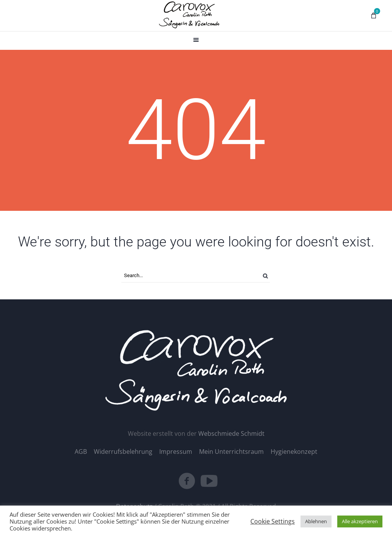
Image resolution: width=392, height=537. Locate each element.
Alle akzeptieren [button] (360, 521)
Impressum (176, 452)
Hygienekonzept (294, 452)
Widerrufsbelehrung (123, 452)
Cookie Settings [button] (273, 521)
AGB (81, 452)
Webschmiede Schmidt (231, 434)
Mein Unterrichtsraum (231, 452)
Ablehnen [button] (316, 521)
